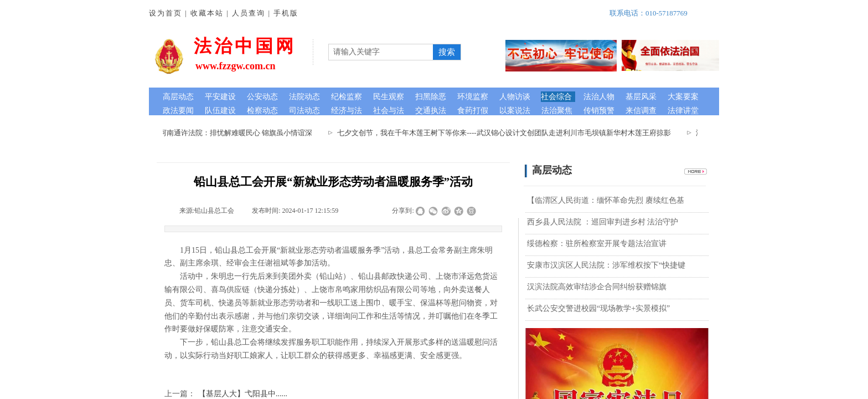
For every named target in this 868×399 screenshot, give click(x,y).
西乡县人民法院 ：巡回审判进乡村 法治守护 (603, 222)
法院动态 (304, 97)
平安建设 (220, 97)
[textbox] (381, 52)
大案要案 (683, 97)
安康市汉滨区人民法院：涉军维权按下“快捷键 (606, 265)
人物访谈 (515, 97)
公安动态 (262, 97)
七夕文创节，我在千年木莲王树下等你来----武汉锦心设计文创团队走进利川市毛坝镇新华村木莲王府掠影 (507, 133)
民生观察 (389, 97)
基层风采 (641, 97)
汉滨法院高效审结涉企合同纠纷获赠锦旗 (597, 287)
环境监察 (473, 97)
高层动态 (178, 97)
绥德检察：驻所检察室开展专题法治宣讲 (597, 244)
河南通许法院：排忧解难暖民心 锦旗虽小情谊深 (239, 133)
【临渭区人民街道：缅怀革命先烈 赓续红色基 (606, 200)
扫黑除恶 (431, 97)
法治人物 (599, 97)
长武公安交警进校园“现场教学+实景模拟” (598, 308)
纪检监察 (347, 97)
